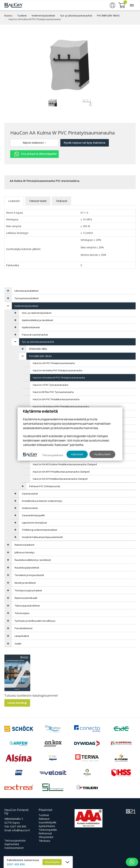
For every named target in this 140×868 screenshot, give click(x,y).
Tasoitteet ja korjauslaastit (29, 575)
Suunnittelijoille (47, 822)
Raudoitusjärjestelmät (27, 568)
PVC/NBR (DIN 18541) (108, 16)
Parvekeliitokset (24, 628)
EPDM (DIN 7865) (38, 349)
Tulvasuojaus (22, 613)
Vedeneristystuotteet (43, 16)
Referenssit (45, 833)
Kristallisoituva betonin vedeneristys (42, 501)
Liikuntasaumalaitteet (27, 291)
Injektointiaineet (31, 327)
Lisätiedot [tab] (14, 201)
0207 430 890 (18, 826)
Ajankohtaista (47, 826)
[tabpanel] (53, 103)
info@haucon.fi (21, 830)
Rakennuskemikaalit (26, 598)
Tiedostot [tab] (62, 201)
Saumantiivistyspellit (33, 515)
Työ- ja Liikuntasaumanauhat (76, 16)
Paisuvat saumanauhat (35, 335)
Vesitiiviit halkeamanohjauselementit (42, 537)
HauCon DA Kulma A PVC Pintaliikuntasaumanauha (61, 407)
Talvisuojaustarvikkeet (27, 606)
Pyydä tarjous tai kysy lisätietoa (85, 143)
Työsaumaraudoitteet (27, 298)
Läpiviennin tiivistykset (34, 523)
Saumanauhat (30, 494)
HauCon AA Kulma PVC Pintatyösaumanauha (58, 370)
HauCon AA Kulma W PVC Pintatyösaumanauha (35, 19)
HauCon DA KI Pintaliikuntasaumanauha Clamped (60, 479)
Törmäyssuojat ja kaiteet (28, 590)
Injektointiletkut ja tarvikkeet (37, 320)
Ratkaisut (44, 819)
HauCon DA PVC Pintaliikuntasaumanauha (56, 399)
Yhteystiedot (46, 837)
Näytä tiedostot (34, 143)
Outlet (18, 644)
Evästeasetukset (14, 848)
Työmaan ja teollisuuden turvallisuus (35, 621)
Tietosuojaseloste (15, 840)
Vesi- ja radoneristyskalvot (37, 313)
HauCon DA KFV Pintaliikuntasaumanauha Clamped (61, 472)
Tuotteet (22, 16)
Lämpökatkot (22, 636)
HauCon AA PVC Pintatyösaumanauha (54, 363)
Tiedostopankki (48, 830)
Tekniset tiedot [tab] (38, 201)
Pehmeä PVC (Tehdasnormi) (45, 486)
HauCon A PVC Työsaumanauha (50, 385)
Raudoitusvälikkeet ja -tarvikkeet (33, 560)
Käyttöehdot (12, 844)
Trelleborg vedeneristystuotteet (39, 530)
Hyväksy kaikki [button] (102, 454)
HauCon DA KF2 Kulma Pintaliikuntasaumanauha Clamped (65, 464)
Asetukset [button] (77, 454)
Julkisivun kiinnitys (25, 552)
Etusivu (8, 16)
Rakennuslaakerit (24, 545)
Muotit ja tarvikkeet (25, 583)
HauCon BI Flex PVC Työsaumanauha (53, 392)
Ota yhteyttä (52, 862)
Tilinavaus (44, 841)
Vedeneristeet (30, 508)
